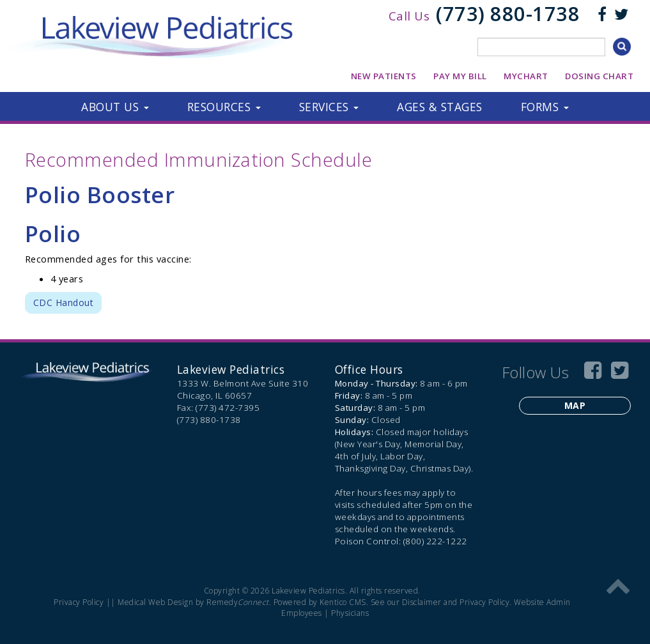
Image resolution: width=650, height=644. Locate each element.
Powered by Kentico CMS (320, 602)
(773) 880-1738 (508, 13)
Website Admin (542, 602)
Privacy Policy (79, 602)
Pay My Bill (460, 76)
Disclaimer (422, 602)
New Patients (384, 76)
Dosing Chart (599, 76)
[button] (115, 107)
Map (575, 405)
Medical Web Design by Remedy (193, 602)
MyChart (526, 76)
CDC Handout (64, 303)
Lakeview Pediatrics (231, 369)
